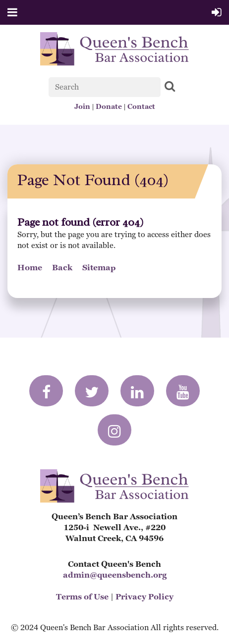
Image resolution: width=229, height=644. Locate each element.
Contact (141, 106)
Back (62, 268)
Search (170, 86)
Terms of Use (82, 597)
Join (82, 106)
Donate (109, 106)
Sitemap (99, 268)
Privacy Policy (144, 597)
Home (30, 268)
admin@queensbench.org (115, 575)
